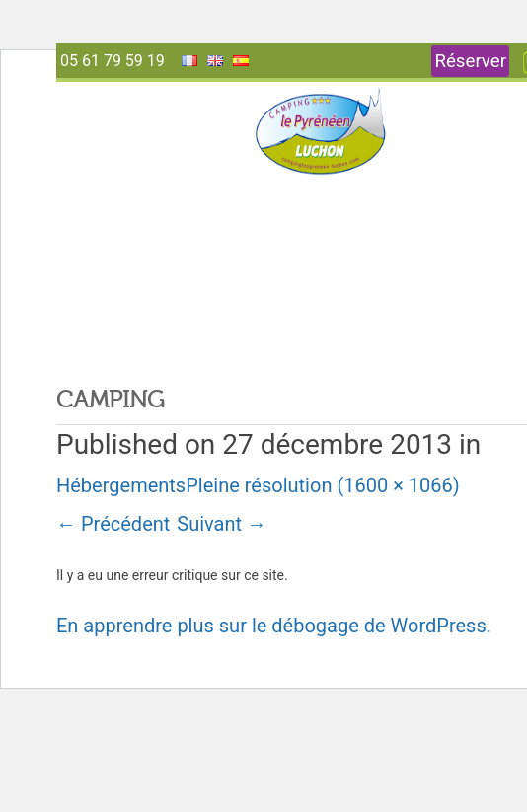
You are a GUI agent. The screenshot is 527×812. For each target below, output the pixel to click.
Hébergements (121, 485)
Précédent (113, 524)
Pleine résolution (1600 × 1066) (323, 485)
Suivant (222, 524)
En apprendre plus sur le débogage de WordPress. (274, 626)
